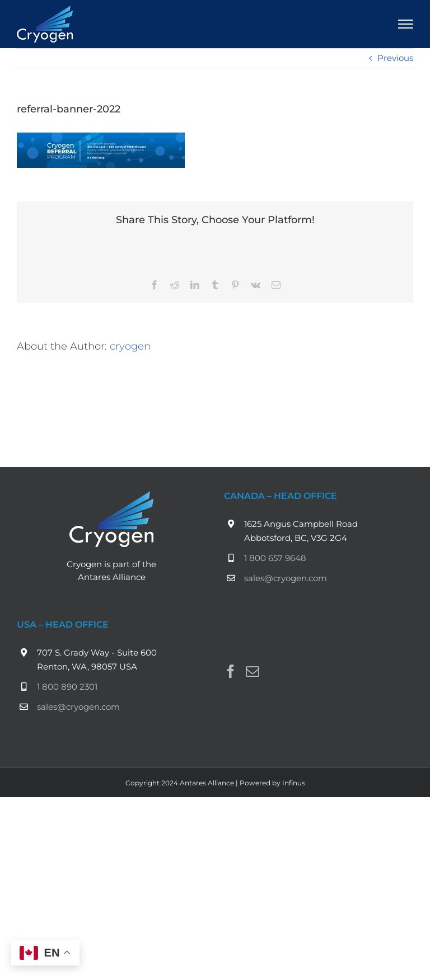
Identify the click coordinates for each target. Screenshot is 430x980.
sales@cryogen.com (286, 578)
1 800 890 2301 (67, 687)
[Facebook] (231, 671)
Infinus (294, 783)
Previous (395, 58)
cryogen (130, 346)
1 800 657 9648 (275, 558)
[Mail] (253, 671)
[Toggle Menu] (406, 24)
